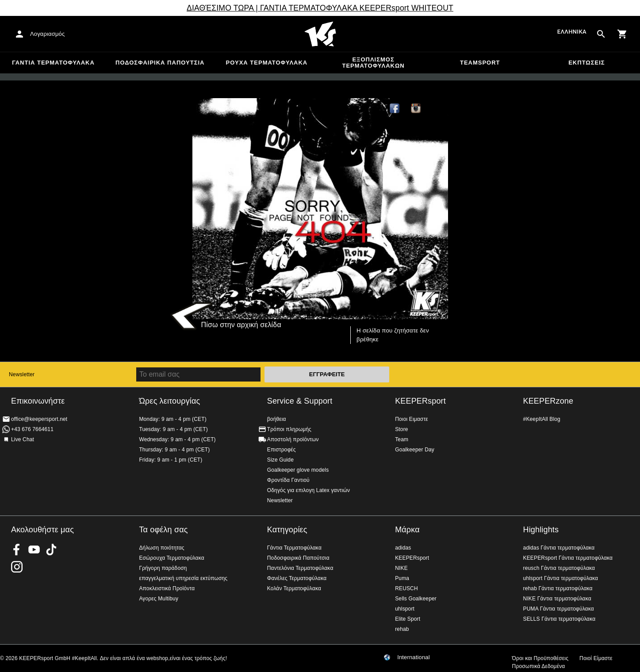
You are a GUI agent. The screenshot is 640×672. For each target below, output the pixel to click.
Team (402, 439)
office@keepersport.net (39, 419)
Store (401, 429)
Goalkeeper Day (415, 450)
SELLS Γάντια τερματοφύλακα (560, 619)
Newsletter (22, 374)
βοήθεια (277, 419)
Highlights (541, 530)
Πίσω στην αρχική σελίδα (241, 325)
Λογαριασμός (47, 34)
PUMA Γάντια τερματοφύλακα (559, 609)
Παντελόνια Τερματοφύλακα (300, 568)
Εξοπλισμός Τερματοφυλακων (373, 63)
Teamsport (480, 63)
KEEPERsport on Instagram (416, 109)
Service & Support (300, 401)
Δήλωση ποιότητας (161, 548)
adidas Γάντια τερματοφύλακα (559, 548)
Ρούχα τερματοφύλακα (267, 63)
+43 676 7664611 (32, 429)
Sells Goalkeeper (416, 599)
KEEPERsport (420, 401)
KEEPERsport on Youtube (34, 550)
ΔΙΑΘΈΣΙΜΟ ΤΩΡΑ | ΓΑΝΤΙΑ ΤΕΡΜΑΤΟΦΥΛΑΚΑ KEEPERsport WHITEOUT (320, 8)
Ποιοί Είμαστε (596, 658)
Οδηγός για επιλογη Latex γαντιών (309, 490)
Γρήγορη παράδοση (163, 568)
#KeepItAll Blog (542, 419)
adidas (403, 548)
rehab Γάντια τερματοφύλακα (558, 588)
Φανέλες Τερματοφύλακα (297, 578)
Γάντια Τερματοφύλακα (53, 63)
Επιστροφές (282, 450)
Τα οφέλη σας (163, 530)
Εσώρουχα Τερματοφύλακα (171, 558)
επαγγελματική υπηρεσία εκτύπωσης (183, 578)
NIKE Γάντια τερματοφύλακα (557, 599)
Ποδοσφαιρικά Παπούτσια (160, 63)
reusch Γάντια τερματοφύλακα (559, 568)
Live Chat (23, 439)
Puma (402, 578)
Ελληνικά (572, 32)
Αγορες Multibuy (159, 599)
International (414, 657)
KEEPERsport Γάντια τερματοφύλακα (568, 558)
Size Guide (280, 460)
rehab (402, 629)
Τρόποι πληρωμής (289, 429)
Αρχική (320, 34)
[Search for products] (601, 34)
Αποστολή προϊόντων (293, 439)
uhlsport (405, 609)
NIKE (401, 568)
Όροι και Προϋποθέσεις (540, 658)
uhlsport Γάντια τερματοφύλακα (561, 578)
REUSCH (406, 588)
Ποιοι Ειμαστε (412, 419)
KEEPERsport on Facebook (17, 550)
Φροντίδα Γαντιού (288, 480)
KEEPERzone (548, 401)
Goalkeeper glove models (298, 470)
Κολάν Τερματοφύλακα (294, 588)
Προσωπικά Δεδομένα (539, 666)
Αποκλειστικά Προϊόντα (167, 588)
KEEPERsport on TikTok (51, 550)
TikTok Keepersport (437, 109)
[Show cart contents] (622, 34)
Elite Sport (408, 619)
